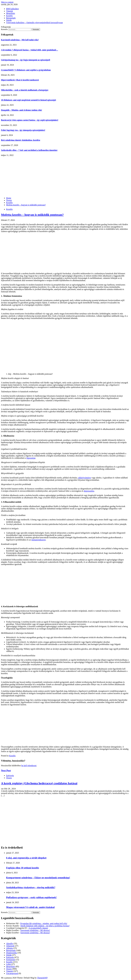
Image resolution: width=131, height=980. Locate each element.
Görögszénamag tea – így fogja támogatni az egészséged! (26, 60)
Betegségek (11, 18)
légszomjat (31, 458)
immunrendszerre (39, 540)
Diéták (9, 20)
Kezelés (9, 16)
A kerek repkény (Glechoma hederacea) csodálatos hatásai (39, 783)
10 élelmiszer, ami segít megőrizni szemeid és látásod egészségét (29, 100)
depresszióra (89, 491)
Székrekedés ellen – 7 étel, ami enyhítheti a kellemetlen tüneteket (29, 150)
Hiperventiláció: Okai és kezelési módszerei (20, 80)
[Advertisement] (65, 176)
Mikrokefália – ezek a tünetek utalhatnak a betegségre (25, 90)
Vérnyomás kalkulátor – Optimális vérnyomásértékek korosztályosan (34, 23)
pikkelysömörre (85, 478)
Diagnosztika (12, 953)
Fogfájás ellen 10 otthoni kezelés (23, 868)
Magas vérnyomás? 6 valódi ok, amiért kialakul (30, 907)
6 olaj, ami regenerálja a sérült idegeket (26, 858)
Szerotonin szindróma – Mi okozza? (35, 930)
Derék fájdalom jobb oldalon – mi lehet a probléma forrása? (45, 926)
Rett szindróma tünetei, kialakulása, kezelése (21, 140)
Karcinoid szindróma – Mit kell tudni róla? (20, 40)
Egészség (10, 776)
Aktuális (10, 944)
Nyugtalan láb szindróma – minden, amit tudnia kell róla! (44, 923)
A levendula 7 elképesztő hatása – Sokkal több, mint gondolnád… (29, 50)
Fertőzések (11, 960)
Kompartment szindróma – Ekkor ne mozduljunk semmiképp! (38, 878)
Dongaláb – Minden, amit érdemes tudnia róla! (21, 110)
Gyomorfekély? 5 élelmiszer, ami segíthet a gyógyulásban (26, 70)
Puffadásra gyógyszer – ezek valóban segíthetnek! (31, 897)
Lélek (8, 964)
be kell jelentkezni (29, 766)
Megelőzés (11, 13)
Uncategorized (12, 973)
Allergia (9, 948)
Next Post (6, 771)
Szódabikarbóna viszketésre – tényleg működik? (31, 887)
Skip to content (7, 2)
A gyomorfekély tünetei (38, 928)
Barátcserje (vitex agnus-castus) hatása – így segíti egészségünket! (30, 120)
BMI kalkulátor (12, 9)
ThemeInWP (42, 978)
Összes (9, 778)
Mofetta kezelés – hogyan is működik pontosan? (32, 215)
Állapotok (10, 946)
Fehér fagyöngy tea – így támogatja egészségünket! (23, 130)
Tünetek (9, 11)
